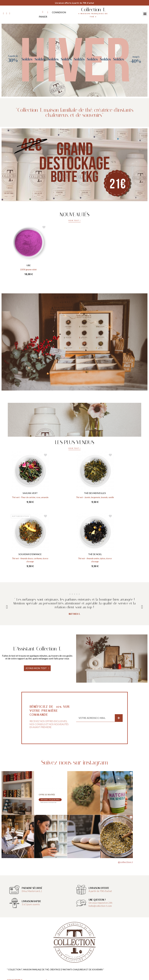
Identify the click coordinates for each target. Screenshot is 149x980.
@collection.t (125, 862)
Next (142, 607)
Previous (7, 607)
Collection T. (93, 10)
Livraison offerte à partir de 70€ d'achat (74, 3)
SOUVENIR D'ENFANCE (30, 554)
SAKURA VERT (30, 493)
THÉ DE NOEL (95, 554)
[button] (75, 221)
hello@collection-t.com (100, 906)
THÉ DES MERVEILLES (95, 493)
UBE (29, 265)
